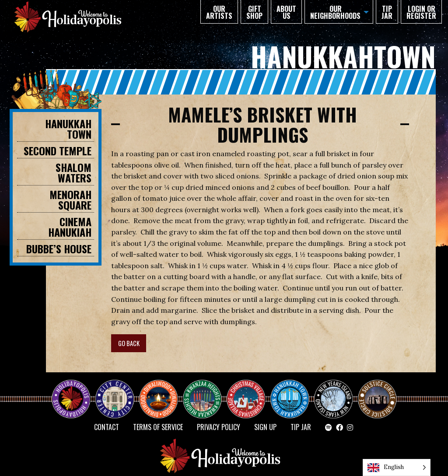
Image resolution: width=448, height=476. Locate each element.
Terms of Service (158, 427)
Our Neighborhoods (335, 12)
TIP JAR (387, 12)
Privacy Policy (219, 427)
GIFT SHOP (254, 12)
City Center (114, 391)
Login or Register (421, 12)
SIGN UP (265, 427)
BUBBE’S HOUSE (59, 248)
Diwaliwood (162, 388)
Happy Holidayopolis (74, 391)
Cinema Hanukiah (70, 227)
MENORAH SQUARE (70, 199)
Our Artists (219, 12)
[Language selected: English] (397, 467)
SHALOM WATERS (73, 172)
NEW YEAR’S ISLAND (334, 395)
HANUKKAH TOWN (68, 129)
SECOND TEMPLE (58, 150)
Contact (107, 427)
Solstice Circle (378, 391)
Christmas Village (249, 391)
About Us (286, 12)
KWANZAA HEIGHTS (206, 391)
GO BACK (129, 343)
